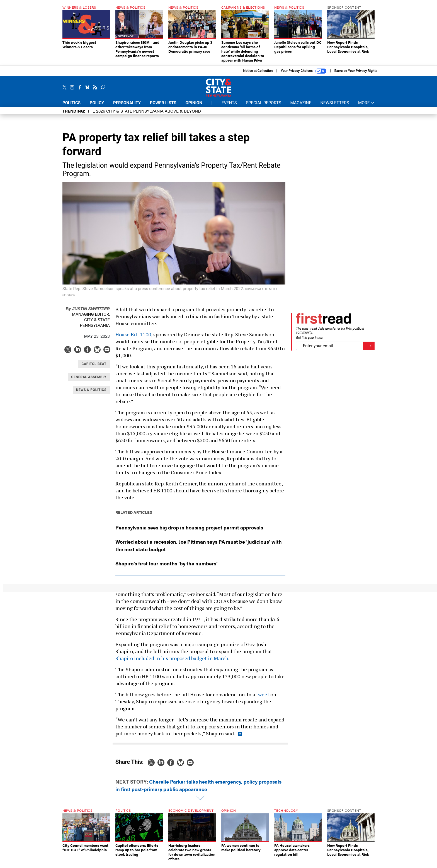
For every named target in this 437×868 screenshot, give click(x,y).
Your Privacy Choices (304, 75)
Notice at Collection (258, 75)
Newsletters (335, 107)
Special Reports (263, 107)
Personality (127, 107)
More (366, 107)
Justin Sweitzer (88, 313)
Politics (71, 107)
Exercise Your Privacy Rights (356, 75)
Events (229, 107)
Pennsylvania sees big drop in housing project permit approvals (189, 532)
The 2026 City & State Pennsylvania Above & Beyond (144, 115)
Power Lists (163, 107)
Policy (97, 107)
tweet (263, 699)
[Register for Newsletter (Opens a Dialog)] (369, 350)
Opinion (194, 107)
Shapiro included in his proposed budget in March (172, 662)
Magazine (301, 107)
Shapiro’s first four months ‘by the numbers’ (167, 567)
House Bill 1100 (133, 339)
